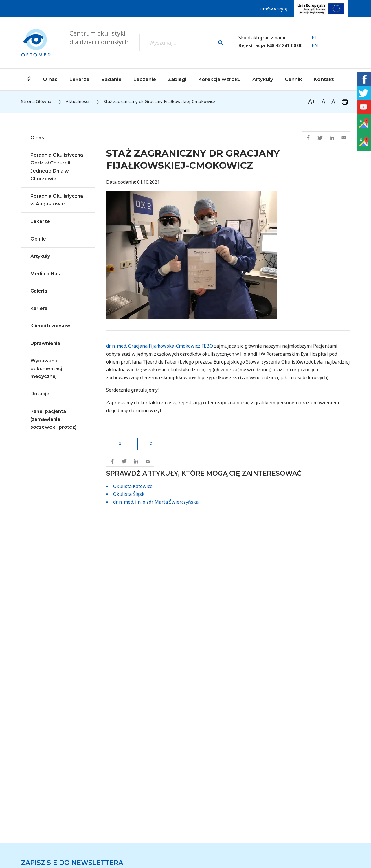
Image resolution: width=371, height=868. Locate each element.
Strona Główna (36, 101)
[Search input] (176, 43)
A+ (312, 102)
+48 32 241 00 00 (284, 45)
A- (334, 102)
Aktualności (77, 101)
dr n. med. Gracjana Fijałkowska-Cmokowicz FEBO (160, 346)
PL (314, 38)
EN (315, 45)
